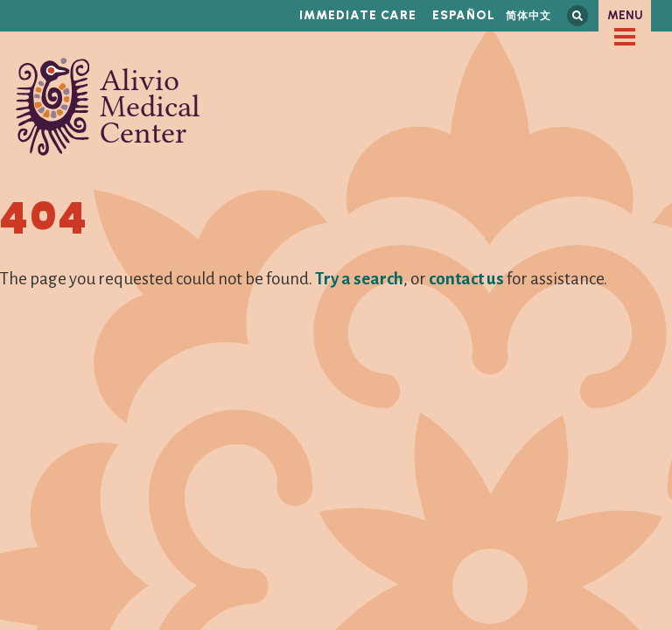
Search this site (577, 16)
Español (464, 15)
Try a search (359, 279)
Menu (625, 15)
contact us (466, 279)
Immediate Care (358, 15)
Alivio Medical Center (108, 107)
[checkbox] (625, 37)
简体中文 (528, 15)
